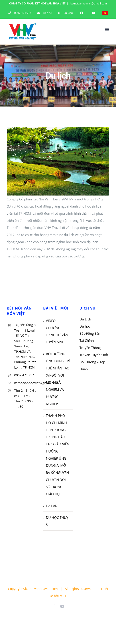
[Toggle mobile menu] (107, 30)
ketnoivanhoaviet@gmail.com (88, 3)
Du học (85, 326)
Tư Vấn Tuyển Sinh (94, 355)
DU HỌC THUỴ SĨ (57, 521)
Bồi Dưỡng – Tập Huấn (92, 365)
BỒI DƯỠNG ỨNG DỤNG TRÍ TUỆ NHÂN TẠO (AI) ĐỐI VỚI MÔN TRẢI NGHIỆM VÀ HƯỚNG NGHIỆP (58, 379)
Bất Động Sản (90, 333)
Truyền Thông (90, 348)
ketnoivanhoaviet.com (41, 589)
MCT (63, 596)
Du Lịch (85, 319)
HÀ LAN (52, 506)
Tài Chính (87, 340)
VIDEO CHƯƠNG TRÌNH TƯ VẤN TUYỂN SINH (57, 331)
